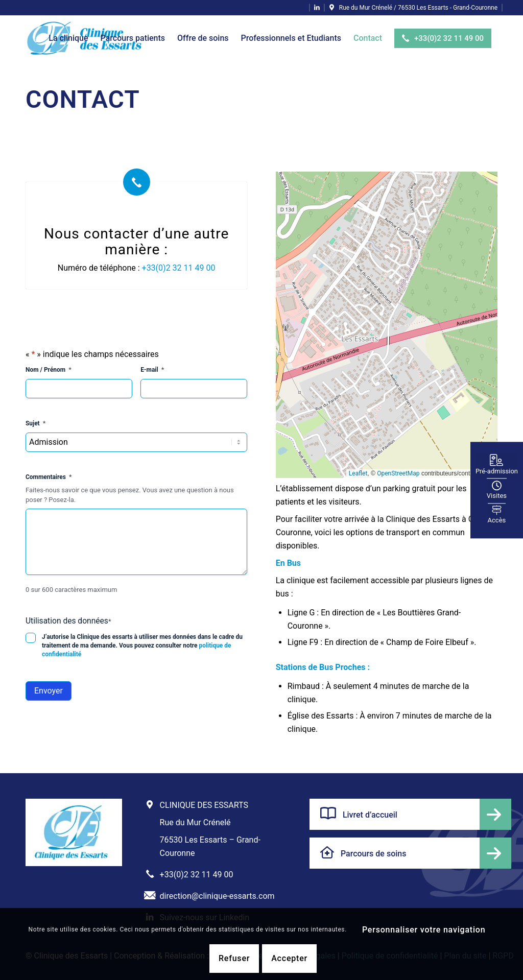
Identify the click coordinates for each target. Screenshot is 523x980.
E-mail (152, 370)
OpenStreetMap (398, 473)
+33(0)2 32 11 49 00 (179, 268)
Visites (497, 490)
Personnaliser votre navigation (424, 930)
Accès (497, 528)
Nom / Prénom (49, 370)
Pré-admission (497, 452)
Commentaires (49, 477)
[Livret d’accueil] (410, 814)
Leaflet (358, 473)
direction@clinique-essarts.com (217, 896)
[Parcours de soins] (410, 853)
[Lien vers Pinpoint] (413, 8)
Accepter (289, 958)
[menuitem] (68, 38)
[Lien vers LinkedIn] (317, 8)
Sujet (35, 424)
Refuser (234, 958)
